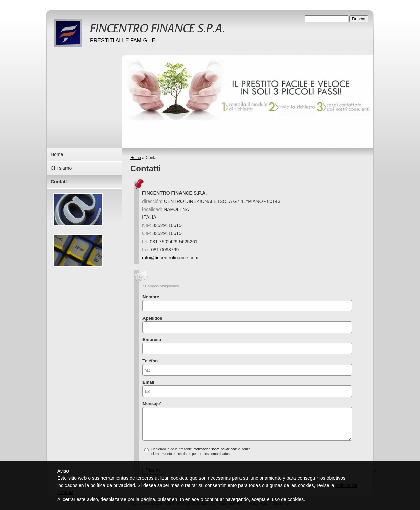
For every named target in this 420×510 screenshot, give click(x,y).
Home (136, 158)
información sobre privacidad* (215, 449)
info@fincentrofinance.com (170, 258)
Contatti (60, 182)
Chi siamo (61, 168)
